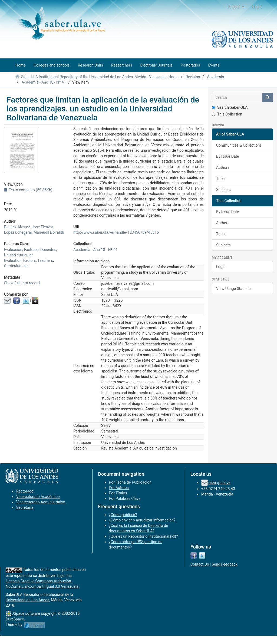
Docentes (48, 250)
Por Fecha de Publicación (130, 482)
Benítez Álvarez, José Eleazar (29, 227)
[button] (236, 7)
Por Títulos (118, 493)
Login (221, 267)
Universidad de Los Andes (27, 600)
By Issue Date (228, 156)
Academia (215, 77)
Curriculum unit (17, 266)
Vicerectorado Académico (38, 497)
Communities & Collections (239, 145)
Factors (30, 260)
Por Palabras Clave (125, 498)
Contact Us (200, 564)
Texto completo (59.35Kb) (28, 190)
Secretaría (25, 507)
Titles (221, 179)
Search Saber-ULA (230, 107)
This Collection (227, 114)
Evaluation (13, 260)
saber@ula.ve (219, 483)
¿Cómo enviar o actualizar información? (142, 520)
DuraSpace (15, 619)
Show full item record (22, 283)
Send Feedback (225, 564)
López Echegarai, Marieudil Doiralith (34, 232)
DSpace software (26, 613)
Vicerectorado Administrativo (41, 502)
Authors (223, 167)
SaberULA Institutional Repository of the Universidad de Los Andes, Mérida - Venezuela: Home (100, 77)
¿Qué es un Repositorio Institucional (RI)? (143, 536)
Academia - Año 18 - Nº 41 (44, 82)
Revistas (193, 77)
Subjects (223, 190)
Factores (31, 250)
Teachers (45, 260)
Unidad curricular (18, 255)
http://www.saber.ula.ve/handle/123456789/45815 (116, 232)
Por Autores (119, 488)
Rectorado (25, 491)
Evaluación (13, 250)
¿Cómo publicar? (123, 515)
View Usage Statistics (234, 289)
